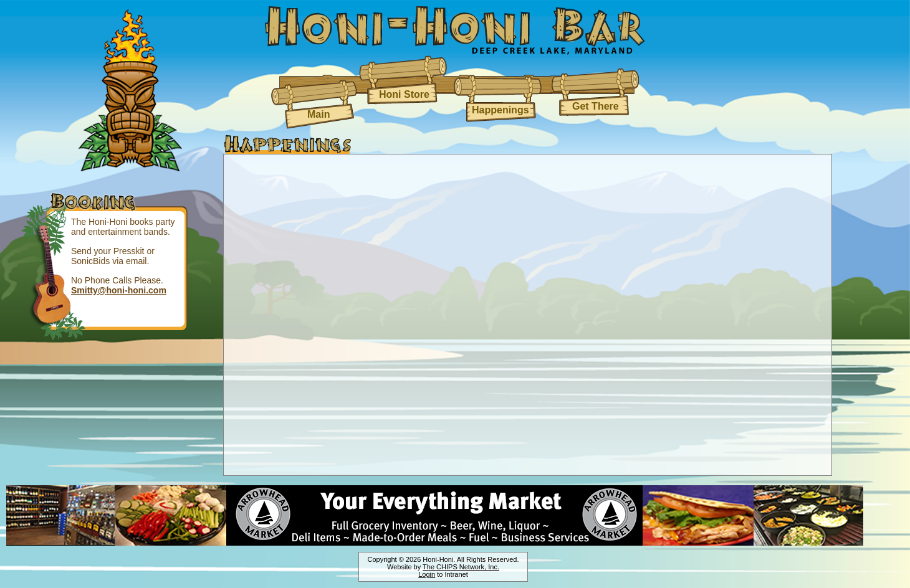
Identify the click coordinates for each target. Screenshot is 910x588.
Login (427, 574)
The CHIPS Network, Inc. (461, 567)
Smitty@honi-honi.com (119, 290)
